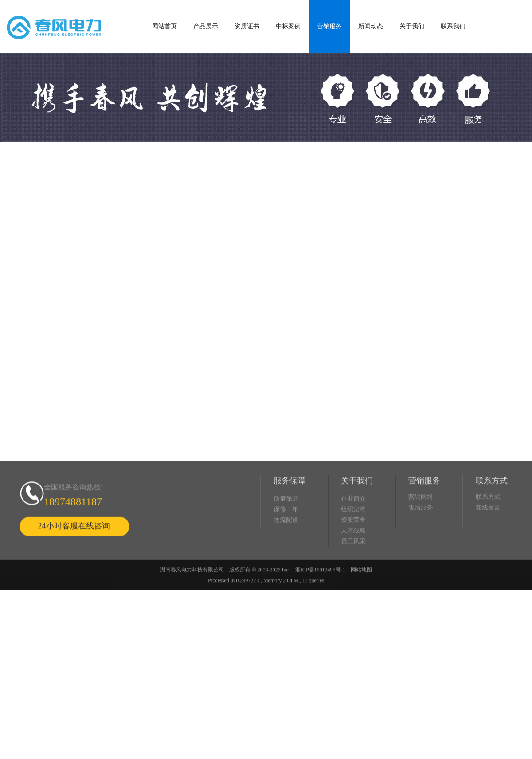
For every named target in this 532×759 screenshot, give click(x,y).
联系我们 (453, 26)
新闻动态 (371, 26)
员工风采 (353, 566)
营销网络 (421, 522)
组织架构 (353, 534)
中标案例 (288, 26)
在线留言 (488, 533)
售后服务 (421, 533)
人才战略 (353, 556)
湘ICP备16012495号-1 (320, 595)
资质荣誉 (353, 545)
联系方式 (488, 522)
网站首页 (164, 26)
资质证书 (247, 26)
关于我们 (412, 26)
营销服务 (329, 26)
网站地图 (361, 595)
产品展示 (206, 26)
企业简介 (353, 524)
